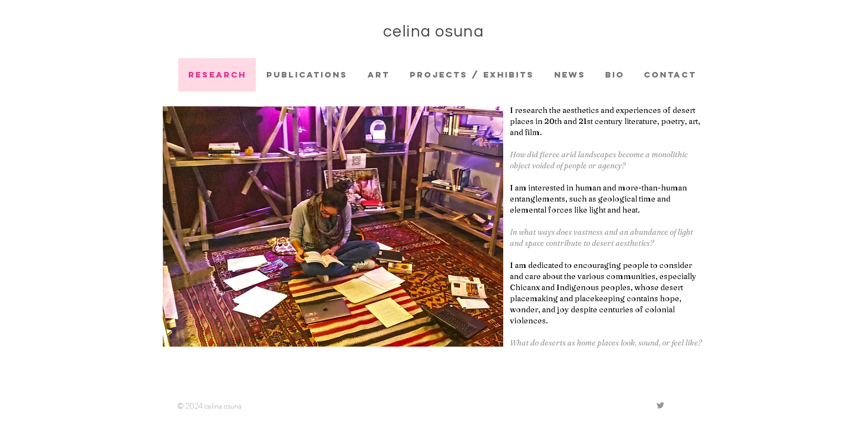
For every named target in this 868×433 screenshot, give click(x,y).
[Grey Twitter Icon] (660, 405)
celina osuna (433, 32)
